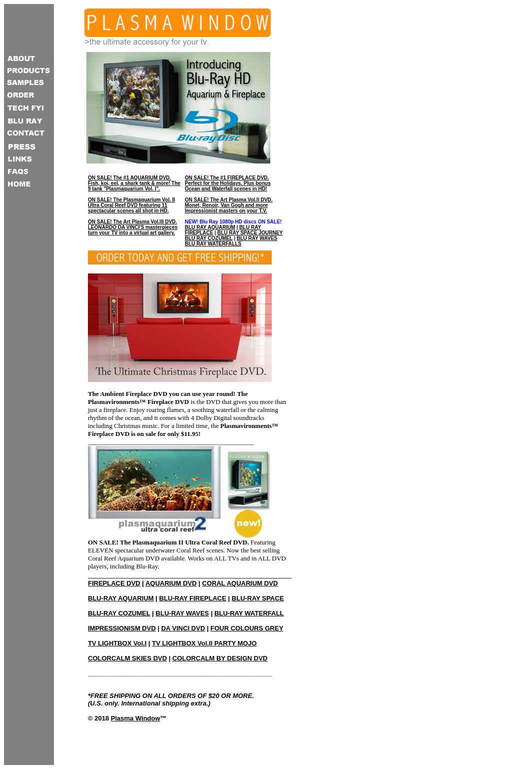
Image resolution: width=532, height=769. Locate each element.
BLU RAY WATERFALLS (213, 244)
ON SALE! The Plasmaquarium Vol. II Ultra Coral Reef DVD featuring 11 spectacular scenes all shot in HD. (131, 205)
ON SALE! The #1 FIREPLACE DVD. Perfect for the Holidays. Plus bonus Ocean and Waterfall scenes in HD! (228, 183)
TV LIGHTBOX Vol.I (117, 643)
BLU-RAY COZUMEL (119, 613)
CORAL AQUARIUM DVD (240, 583)
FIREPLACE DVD (114, 583)
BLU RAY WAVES (257, 238)
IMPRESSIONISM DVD (122, 628)
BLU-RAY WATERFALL (249, 613)
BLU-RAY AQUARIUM (121, 598)
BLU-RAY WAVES (183, 613)
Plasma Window (136, 718)
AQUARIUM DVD (171, 583)
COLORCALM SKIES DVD (127, 658)
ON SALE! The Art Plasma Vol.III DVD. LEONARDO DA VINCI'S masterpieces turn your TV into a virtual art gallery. (133, 227)
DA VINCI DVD (183, 628)
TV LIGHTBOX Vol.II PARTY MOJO (204, 643)
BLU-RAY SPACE (258, 598)
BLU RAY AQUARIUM (210, 227)
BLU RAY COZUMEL (209, 238)
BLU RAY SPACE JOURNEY (250, 233)
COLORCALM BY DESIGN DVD (220, 658)
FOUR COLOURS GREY (247, 628)
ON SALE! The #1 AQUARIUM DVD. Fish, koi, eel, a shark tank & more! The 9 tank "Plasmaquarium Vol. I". (134, 183)
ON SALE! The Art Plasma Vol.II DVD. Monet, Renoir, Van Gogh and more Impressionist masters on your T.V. (229, 205)
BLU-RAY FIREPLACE (193, 598)
